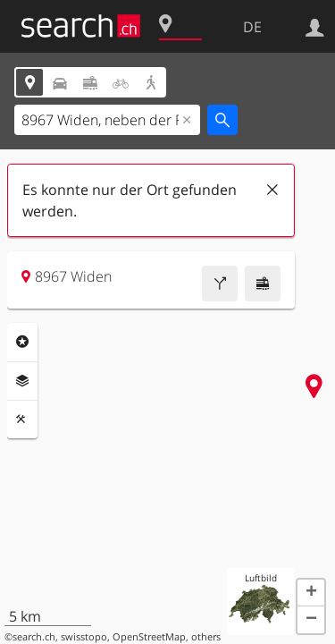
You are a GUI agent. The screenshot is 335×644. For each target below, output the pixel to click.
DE (252, 27)
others (206, 637)
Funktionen (22, 419)
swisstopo (84, 637)
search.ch (34, 637)
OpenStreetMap (149, 637)
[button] (311, 593)
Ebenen (22, 381)
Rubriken (22, 342)
